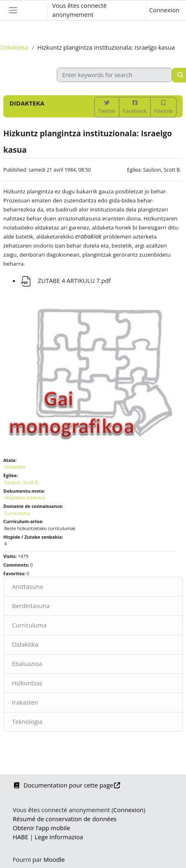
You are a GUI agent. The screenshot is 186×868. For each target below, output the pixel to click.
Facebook (135, 107)
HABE (21, 837)
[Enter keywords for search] (114, 75)
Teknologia (27, 721)
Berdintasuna (31, 606)
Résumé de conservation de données (65, 819)
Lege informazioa (59, 837)
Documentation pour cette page (67, 785)
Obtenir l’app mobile (41, 828)
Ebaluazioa (27, 664)
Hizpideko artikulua (24, 497)
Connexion (164, 10)
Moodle (54, 859)
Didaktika (25, 644)
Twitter (107, 107)
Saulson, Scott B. (162, 170)
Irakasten (25, 702)
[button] (32, 10)
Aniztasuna (27, 586)
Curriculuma (29, 625)
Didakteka (14, 47)
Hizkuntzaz (27, 683)
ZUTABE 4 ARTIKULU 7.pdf (65, 280)
